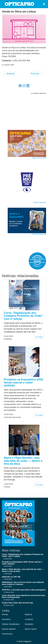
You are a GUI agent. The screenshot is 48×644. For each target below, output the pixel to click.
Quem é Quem (31, 629)
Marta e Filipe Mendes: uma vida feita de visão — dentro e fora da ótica (23, 461)
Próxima (36, 74)
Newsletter (29, 624)
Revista (5, 614)
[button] (44, 4)
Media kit (29, 614)
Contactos (29, 619)
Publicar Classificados (11, 624)
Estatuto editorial (9, 629)
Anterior (9, 74)
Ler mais (39, 337)
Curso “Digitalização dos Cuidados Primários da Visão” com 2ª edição (23, 316)
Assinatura (6, 619)
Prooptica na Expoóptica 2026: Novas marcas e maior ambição (24, 382)
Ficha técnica (7, 634)
